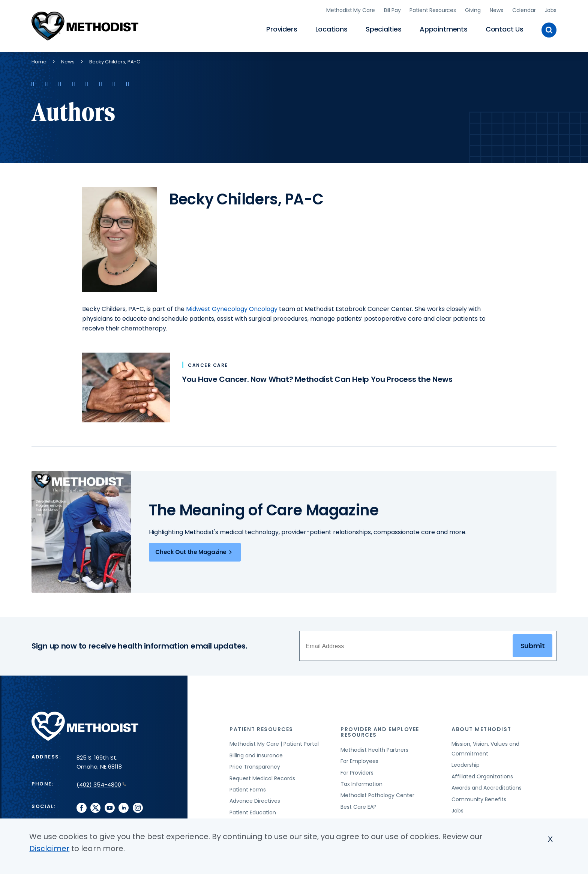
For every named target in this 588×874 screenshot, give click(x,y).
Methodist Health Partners (374, 748)
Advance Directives (255, 799)
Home (39, 60)
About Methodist (481, 728)
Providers (282, 28)
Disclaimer (49, 848)
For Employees (359, 760)
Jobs (551, 9)
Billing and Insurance (256, 754)
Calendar (524, 9)
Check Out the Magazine (195, 551)
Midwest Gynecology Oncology (232, 307)
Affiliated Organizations (482, 775)
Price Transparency (255, 765)
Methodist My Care (351, 9)
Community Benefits (479, 798)
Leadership (466, 763)
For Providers (357, 771)
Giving (473, 9)
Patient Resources (433, 9)
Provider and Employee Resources (380, 731)
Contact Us (505, 28)
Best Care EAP (358, 805)
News (496, 9)
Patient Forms (248, 788)
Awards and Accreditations (487, 786)
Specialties (384, 28)
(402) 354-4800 (101, 783)
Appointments (444, 28)
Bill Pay (392, 9)
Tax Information (361, 782)
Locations (331, 28)
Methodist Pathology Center (377, 794)
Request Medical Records (262, 777)
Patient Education (253, 811)
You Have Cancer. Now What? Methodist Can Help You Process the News (317, 378)
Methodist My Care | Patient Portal (274, 742)
